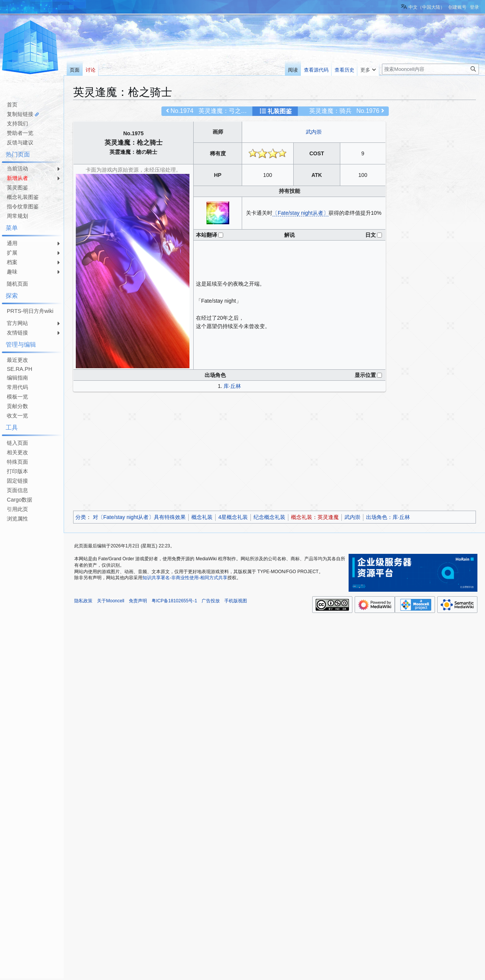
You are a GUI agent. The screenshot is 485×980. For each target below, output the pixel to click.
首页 (12, 105)
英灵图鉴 (17, 188)
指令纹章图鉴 (23, 206)
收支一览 (17, 416)
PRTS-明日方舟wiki (30, 311)
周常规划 (17, 216)
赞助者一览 (20, 133)
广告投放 (211, 601)
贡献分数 (17, 406)
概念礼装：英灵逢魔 (315, 517)
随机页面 (17, 284)
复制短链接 (20, 114)
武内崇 (314, 132)
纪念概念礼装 (269, 517)
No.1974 (182, 111)
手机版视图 (236, 601)
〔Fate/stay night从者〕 (300, 213)
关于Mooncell (111, 601)
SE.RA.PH (20, 369)
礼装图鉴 (280, 111)
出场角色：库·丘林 (388, 517)
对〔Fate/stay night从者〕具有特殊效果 (139, 517)
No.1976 (368, 111)
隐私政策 (83, 601)
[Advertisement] (275, 452)
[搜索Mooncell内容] (430, 69)
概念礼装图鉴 (23, 197)
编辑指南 (17, 378)
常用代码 (17, 387)
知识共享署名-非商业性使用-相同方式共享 (185, 578)
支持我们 (17, 123)
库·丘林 (232, 386)
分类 (81, 517)
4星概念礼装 (233, 517)
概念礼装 (202, 517)
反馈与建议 (20, 142)
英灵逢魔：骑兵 (330, 111)
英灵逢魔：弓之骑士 (226, 111)
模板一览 (17, 397)
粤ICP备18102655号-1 (174, 601)
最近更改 (17, 360)
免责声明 (138, 601)
